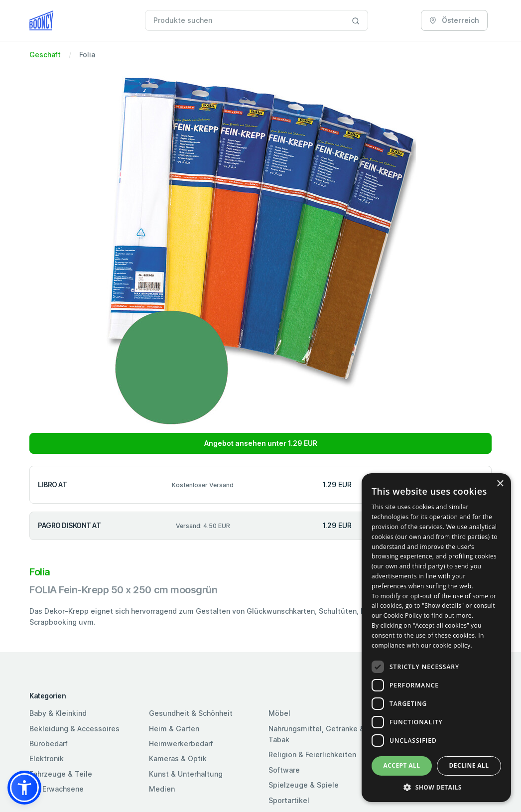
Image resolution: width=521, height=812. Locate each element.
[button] (24, 788)
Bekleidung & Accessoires (74, 729)
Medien (162, 789)
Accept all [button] (402, 765)
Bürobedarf (49, 744)
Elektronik (47, 758)
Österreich (454, 20)
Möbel (279, 713)
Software (284, 770)
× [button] (500, 484)
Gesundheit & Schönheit (191, 713)
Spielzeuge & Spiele (304, 785)
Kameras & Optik (178, 758)
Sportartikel (289, 800)
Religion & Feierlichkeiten (312, 754)
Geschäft (45, 55)
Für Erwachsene (57, 789)
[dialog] (436, 638)
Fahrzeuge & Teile (61, 774)
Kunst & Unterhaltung (186, 774)
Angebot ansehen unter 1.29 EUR (261, 443)
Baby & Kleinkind (58, 713)
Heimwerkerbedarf (181, 744)
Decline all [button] (469, 765)
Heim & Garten (174, 729)
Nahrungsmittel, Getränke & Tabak (317, 734)
